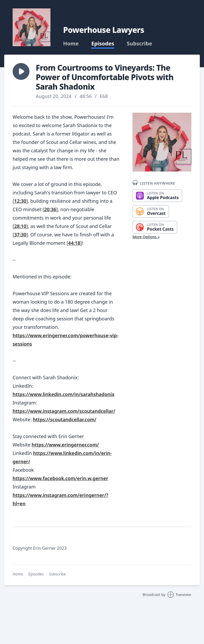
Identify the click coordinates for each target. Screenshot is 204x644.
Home (71, 44)
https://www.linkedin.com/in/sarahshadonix (63, 394)
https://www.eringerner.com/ (65, 445)
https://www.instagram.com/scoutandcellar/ (64, 411)
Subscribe (139, 44)
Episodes (103, 44)
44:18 (74, 243)
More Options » (146, 237)
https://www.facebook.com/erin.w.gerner (60, 478)
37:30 (20, 235)
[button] (21, 71)
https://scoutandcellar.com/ (65, 419)
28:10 (20, 226)
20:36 (50, 209)
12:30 (20, 201)
